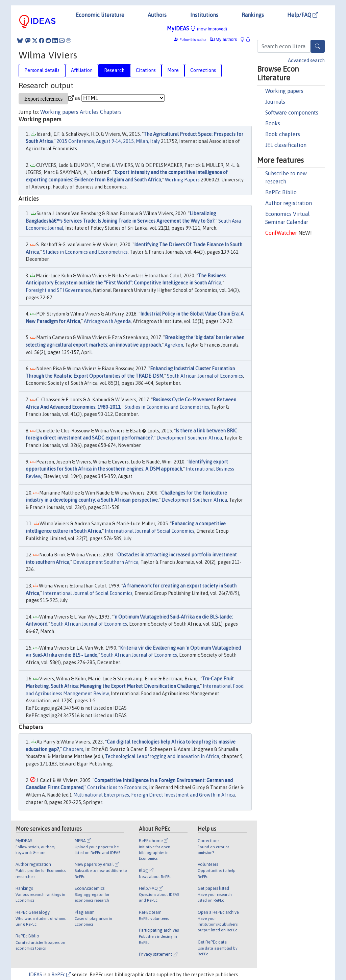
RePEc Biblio (281, 192)
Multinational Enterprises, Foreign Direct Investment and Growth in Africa (154, 795)
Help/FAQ (303, 15)
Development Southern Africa (189, 438)
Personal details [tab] (42, 70)
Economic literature (100, 15)
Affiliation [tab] (82, 70)
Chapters (111, 112)
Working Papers (182, 180)
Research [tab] (114, 70)
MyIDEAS (197, 28)
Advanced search (306, 60)
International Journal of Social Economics (150, 531)
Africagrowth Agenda (107, 321)
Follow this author (193, 40)
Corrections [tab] (203, 70)
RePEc (61, 975)
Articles (89, 112)
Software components (292, 112)
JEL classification (286, 145)
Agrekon (174, 345)
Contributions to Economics (117, 787)
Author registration (289, 203)
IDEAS (35, 975)
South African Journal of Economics (205, 376)
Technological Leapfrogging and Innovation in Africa (162, 756)
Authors (157, 15)
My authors (224, 39)
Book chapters (283, 134)
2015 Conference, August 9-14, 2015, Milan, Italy (108, 141)
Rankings (253, 15)
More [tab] (173, 70)
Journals (275, 102)
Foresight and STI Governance (58, 290)
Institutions (204, 15)
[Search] (318, 46)
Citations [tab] (146, 70)
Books (273, 123)
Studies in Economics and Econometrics (85, 252)
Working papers (284, 91)
